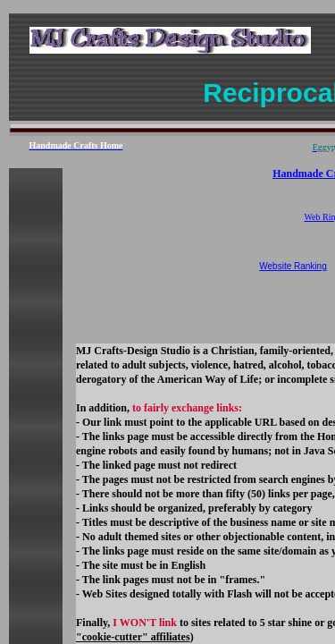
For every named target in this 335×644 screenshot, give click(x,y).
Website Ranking (293, 266)
